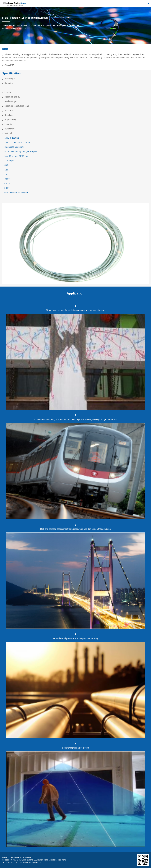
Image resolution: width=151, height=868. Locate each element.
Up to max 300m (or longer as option (21, 152)
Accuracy (9, 110)
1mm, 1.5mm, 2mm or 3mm (17, 142)
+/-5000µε (9, 161)
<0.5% (7, 179)
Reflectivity (9, 129)
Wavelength (10, 79)
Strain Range (10, 101)
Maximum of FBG (12, 97)
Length (8, 92)
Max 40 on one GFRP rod (16, 156)
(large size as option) (14, 147)
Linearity (8, 124)
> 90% (7, 188)
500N (7, 165)
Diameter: (9, 83)
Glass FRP (9, 65)
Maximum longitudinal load (17, 106)
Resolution (9, 115)
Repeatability (10, 120)
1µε (6, 170)
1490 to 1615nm (12, 138)
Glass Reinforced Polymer (16, 193)
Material (8, 133)
